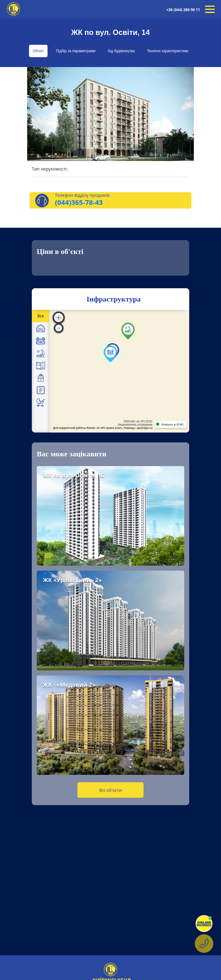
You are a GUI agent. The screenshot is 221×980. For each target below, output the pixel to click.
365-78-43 (87, 202)
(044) (63, 202)
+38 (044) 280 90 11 (183, 10)
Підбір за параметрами (76, 51)
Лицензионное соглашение (135, 425)
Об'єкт (38, 51)
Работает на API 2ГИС (138, 421)
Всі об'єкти (111, 790)
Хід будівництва (121, 51)
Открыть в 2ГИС (172, 425)
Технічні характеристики (168, 51)
